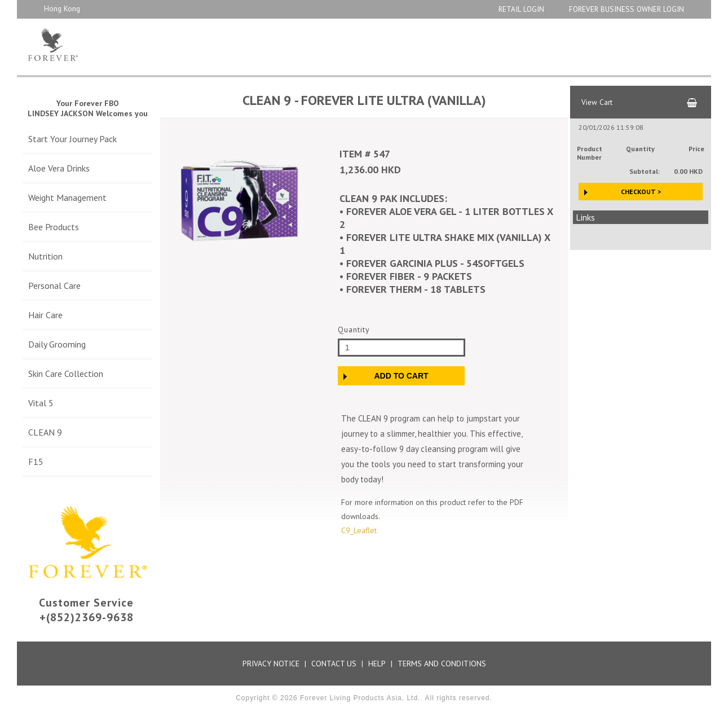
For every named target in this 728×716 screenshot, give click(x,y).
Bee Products (54, 227)
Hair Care (45, 315)
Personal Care (54, 285)
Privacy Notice (271, 664)
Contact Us (334, 664)
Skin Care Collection (66, 374)
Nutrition (45, 256)
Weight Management (67, 197)
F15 (36, 462)
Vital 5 (41, 403)
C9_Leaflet (359, 530)
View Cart (597, 102)
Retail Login (521, 9)
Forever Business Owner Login (626, 9)
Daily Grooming (57, 344)
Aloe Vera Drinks (59, 168)
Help (377, 664)
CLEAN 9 (45, 432)
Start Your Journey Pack (72, 139)
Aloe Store (109, 45)
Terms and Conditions (442, 664)
